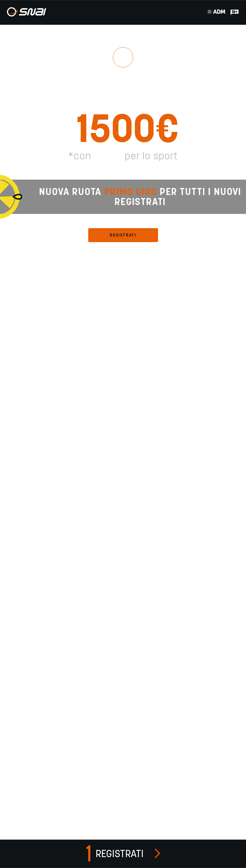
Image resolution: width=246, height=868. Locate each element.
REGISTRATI (123, 235)
